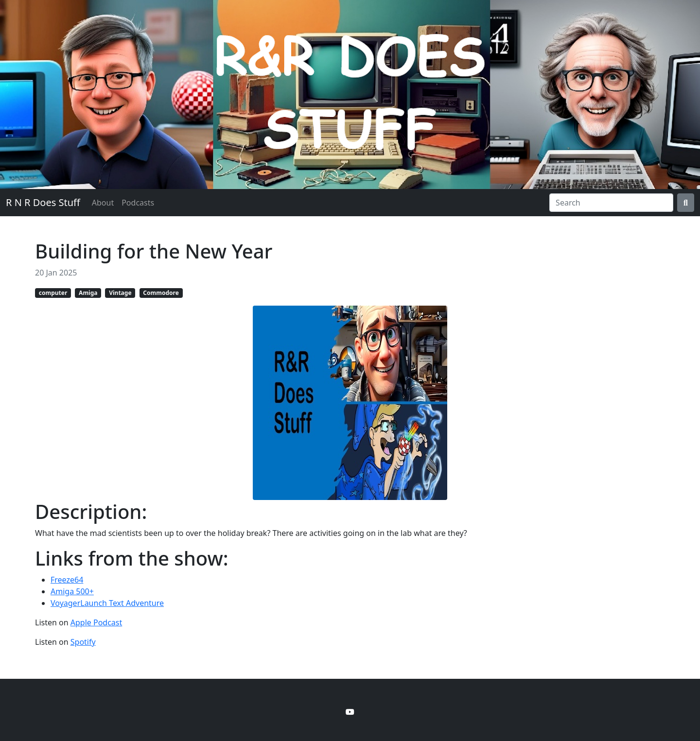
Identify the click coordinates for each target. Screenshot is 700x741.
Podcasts (138, 203)
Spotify (83, 642)
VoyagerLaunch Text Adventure (107, 603)
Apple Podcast (96, 622)
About (103, 203)
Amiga (88, 293)
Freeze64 (67, 580)
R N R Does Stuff (43, 202)
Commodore (161, 293)
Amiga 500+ (72, 591)
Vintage (120, 293)
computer (53, 293)
